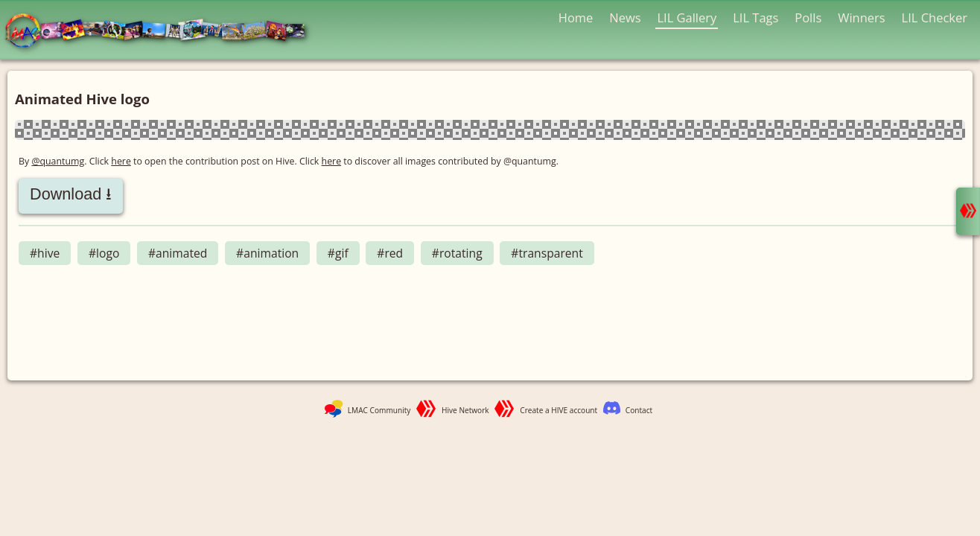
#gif (338, 253)
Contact (639, 410)
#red (390, 253)
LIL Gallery (687, 17)
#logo (104, 253)
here (121, 161)
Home (576, 17)
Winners (862, 17)
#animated (178, 253)
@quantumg (58, 161)
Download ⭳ (71, 194)
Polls (808, 17)
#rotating (457, 253)
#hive (45, 253)
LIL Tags (755, 17)
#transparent (547, 253)
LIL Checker (935, 17)
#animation (267, 253)
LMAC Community (379, 410)
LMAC (162, 32)
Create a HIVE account (559, 410)
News (625, 17)
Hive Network (465, 410)
